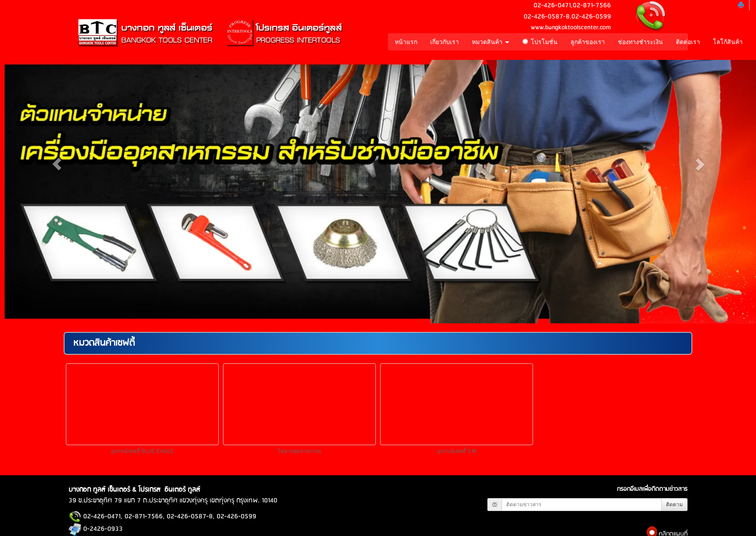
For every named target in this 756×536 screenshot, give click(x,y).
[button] (57, 164)
